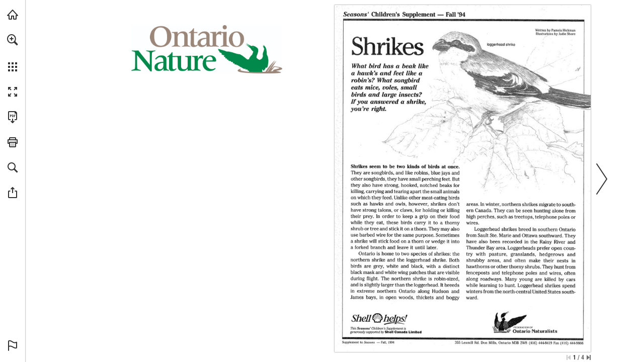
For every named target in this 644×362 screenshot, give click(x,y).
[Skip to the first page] (569, 357)
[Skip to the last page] (589, 357)
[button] (13, 40)
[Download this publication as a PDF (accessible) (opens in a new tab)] (13, 117)
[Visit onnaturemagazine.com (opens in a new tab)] (13, 15)
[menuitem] (13, 53)
